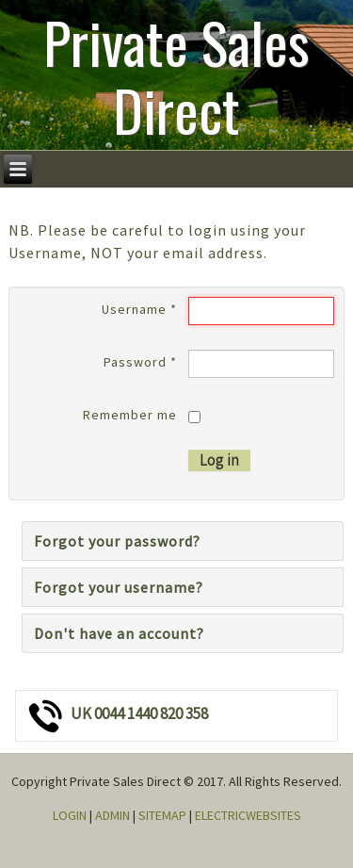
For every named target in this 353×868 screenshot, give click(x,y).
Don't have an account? (119, 633)
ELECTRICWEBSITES (248, 815)
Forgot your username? (119, 587)
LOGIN (70, 815)
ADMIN (112, 815)
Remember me (130, 415)
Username (139, 309)
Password (140, 362)
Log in (219, 460)
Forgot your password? (117, 541)
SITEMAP (162, 815)
